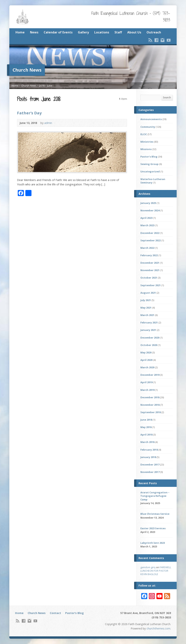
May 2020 (146, 352)
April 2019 (146, 382)
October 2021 (149, 278)
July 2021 (146, 300)
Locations (102, 32)
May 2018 (146, 427)
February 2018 (149, 450)
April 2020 (146, 360)
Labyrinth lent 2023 (153, 543)
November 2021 (150, 270)
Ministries (147, 142)
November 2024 (150, 210)
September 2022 (151, 240)
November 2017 (150, 472)
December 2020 (150, 338)
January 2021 (148, 330)
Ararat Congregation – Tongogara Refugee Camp (155, 496)
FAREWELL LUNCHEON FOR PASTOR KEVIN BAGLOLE (156, 571)
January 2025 (148, 203)
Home (20, 32)
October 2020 (149, 345)
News (34, 32)
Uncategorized (150, 171)
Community (148, 127)
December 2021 (150, 263)
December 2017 (150, 465)
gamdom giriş (148, 567)
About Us (134, 32)
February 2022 (149, 255)
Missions (146, 149)
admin (48, 123)
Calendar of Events (58, 32)
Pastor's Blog (149, 157)
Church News (29, 86)
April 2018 (146, 435)
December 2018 (150, 397)
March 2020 (147, 367)
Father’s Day (29, 113)
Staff (118, 32)
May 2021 (146, 308)
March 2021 (147, 315)
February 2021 (149, 322)
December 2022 (150, 233)
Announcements (151, 119)
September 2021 (151, 285)
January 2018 (148, 457)
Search (167, 97)
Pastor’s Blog (74, 613)
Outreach (154, 32)
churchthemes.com (158, 628)
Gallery (83, 32)
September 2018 (151, 412)
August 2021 (148, 293)
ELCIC (144, 134)
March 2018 (147, 442)
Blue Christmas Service (155, 514)
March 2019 (147, 390)
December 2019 (150, 375)
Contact (55, 613)
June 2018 (146, 420)
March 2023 (147, 225)
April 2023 (146, 218)
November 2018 (150, 405)
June (50, 86)
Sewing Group (149, 164)
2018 (42, 86)
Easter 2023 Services (153, 528)
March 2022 (147, 248)
